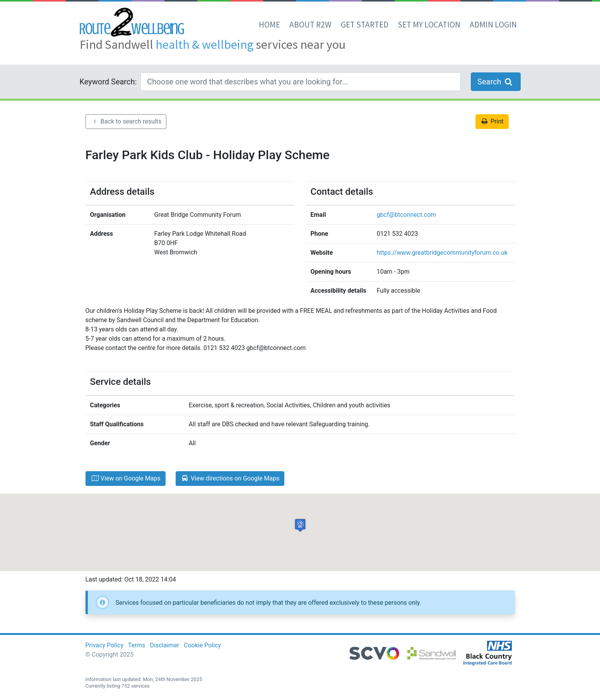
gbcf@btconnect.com (407, 215)
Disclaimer (165, 645)
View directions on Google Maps (230, 478)
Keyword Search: (108, 82)
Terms (137, 645)
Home (269, 25)
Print (492, 121)
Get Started (365, 25)
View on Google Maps (126, 478)
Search (496, 82)
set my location (429, 25)
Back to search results (126, 121)
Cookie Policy (202, 645)
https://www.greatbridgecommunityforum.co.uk (442, 253)
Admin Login (493, 25)
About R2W (310, 25)
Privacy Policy (105, 645)
